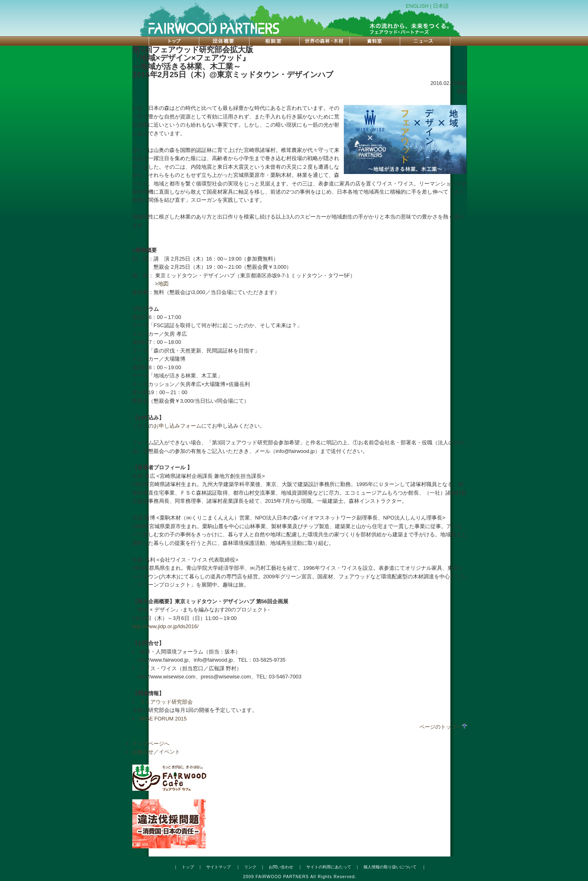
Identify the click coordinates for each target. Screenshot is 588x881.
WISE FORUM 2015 (163, 719)
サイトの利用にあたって (329, 867)
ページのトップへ (443, 727)
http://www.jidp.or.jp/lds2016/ (165, 626)
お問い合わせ (281, 867)
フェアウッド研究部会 (166, 702)
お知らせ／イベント (156, 752)
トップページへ (151, 744)
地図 (163, 284)
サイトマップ (218, 867)
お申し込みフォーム (177, 426)
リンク (250, 867)
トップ (188, 867)
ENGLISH (417, 6)
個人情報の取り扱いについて (390, 867)
